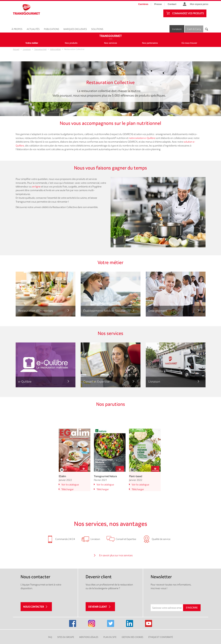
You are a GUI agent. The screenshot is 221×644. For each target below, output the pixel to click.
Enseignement (158, 311)
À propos (17, 29)
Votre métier (32, 43)
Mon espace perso (199, 4)
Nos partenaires (150, 43)
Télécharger (68, 489)
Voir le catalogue (70, 484)
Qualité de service (161, 539)
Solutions (97, 29)
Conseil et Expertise (96, 381)
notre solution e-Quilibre (142, 138)
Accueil (16, 49)
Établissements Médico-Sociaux (104, 311)
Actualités (33, 29)
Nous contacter (33, 607)
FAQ (50, 637)
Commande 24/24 (65, 539)
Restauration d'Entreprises (36, 311)
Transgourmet (111, 36)
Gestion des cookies (132, 637)
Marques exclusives (75, 29)
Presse (158, 4)
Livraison (177, 29)
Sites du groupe (66, 637)
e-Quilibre (25, 381)
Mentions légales (89, 637)
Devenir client (98, 607)
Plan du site (110, 637)
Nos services (111, 43)
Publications (52, 29)
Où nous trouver (189, 43)
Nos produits (71, 43)
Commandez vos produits (188, 13)
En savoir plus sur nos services (116, 555)
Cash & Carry (194, 29)
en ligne (36, 186)
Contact (172, 4)
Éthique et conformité (161, 637)
